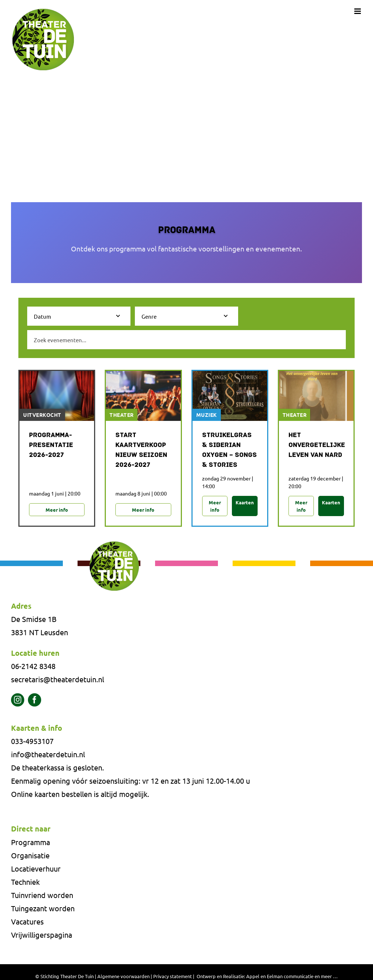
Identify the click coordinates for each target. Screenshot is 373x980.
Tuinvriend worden (42, 896)
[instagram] (18, 701)
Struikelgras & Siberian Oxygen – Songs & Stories (229, 450)
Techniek (25, 883)
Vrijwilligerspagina (42, 936)
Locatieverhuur (36, 870)
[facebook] (35, 701)
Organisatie (30, 856)
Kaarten (245, 502)
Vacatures (27, 922)
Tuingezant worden (43, 909)
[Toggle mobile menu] (358, 11)
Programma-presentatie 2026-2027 (51, 445)
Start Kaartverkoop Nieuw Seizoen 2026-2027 (141, 450)
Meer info (57, 510)
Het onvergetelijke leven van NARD (316, 445)
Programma (31, 843)
